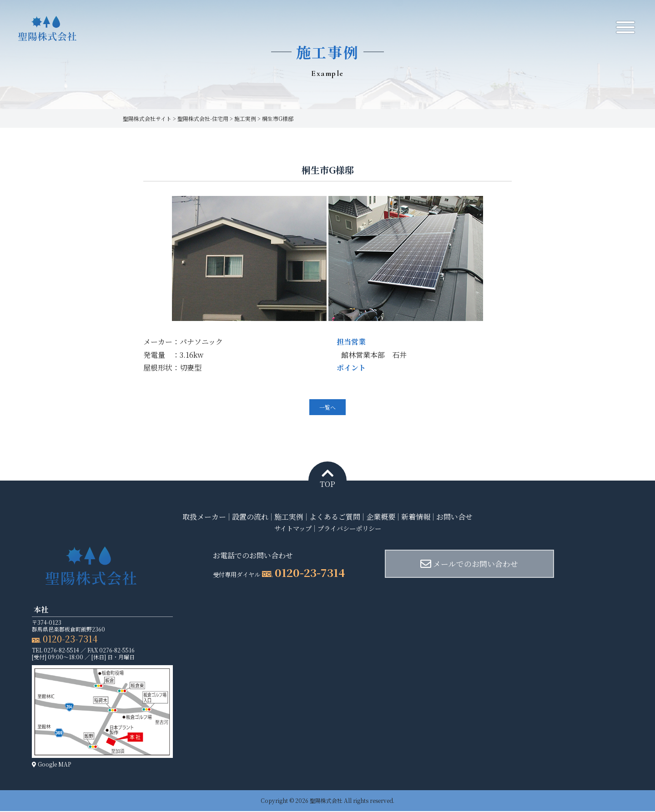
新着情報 (416, 517)
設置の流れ (250, 517)
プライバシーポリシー (352, 529)
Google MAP (51, 764)
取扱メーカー (204, 517)
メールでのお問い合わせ (449, 564)
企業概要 (381, 517)
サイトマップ (288, 529)
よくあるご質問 (335, 517)
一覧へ (327, 407)
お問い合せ (454, 517)
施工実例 (289, 517)
